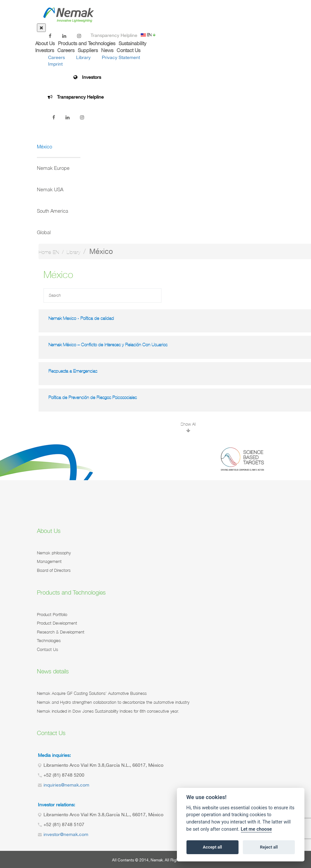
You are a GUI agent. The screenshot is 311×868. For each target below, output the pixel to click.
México (44, 146)
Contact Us (128, 50)
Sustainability (132, 43)
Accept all (212, 847)
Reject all (269, 847)
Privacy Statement (121, 57)
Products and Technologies (87, 43)
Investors (45, 50)
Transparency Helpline (114, 35)
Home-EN (49, 252)
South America (53, 211)
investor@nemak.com (66, 834)
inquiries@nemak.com (66, 785)
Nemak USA (50, 189)
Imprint (55, 64)
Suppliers (88, 50)
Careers (66, 50)
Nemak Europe (53, 168)
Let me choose (256, 829)
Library (83, 57)
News (107, 50)
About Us (45, 43)
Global (44, 232)
